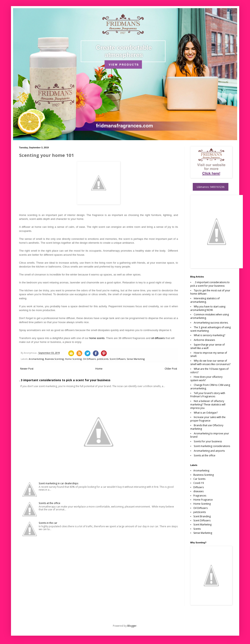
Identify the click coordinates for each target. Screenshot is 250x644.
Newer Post (27, 369)
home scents (97, 338)
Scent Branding (202, 516)
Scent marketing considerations (212, 446)
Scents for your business (208, 441)
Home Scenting (73, 359)
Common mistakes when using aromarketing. (210, 316)
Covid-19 (199, 483)
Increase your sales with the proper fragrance (208, 419)
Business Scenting (54, 359)
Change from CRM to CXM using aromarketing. (210, 387)
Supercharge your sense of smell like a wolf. (208, 346)
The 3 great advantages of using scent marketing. (210, 329)
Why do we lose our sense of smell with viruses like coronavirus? (210, 362)
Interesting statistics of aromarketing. (205, 300)
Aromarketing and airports (209, 451)
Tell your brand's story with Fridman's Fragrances (208, 395)
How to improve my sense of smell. (209, 354)
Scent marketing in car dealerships (58, 483)
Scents (197, 529)
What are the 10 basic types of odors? (209, 371)
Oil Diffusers (89, 359)
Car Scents (199, 479)
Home (99, 369)
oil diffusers (158, 338)
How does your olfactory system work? (206, 379)
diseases (198, 491)
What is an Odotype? (206, 413)
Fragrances (200, 496)
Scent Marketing (202, 525)
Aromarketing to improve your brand (210, 435)
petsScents (103, 359)
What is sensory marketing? (209, 335)
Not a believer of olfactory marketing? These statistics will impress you (208, 405)
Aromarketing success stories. (211, 323)
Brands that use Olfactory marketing (207, 427)
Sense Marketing (136, 359)
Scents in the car (48, 523)
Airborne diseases (204, 340)
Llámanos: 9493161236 (211, 187)
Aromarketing (36, 359)
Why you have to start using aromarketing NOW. (208, 308)
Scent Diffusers (118, 359)
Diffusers (199, 487)
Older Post (171, 369)
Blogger (132, 626)
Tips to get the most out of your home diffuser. (210, 292)
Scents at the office (50, 503)
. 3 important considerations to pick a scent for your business (65, 380)
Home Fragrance (203, 500)
